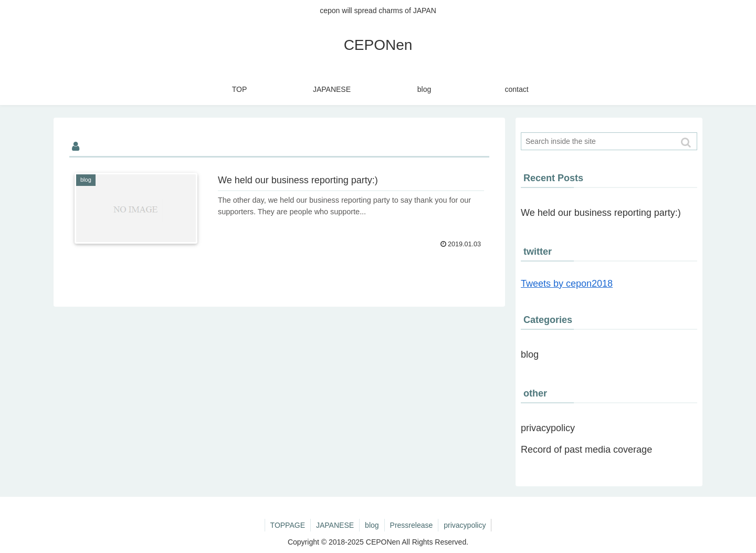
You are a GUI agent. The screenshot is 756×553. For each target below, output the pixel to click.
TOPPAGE (288, 525)
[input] (609, 141)
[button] (687, 143)
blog (530, 354)
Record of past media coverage (586, 450)
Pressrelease (412, 525)
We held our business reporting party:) (601, 213)
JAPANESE (335, 525)
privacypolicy (548, 428)
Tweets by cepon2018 (567, 284)
